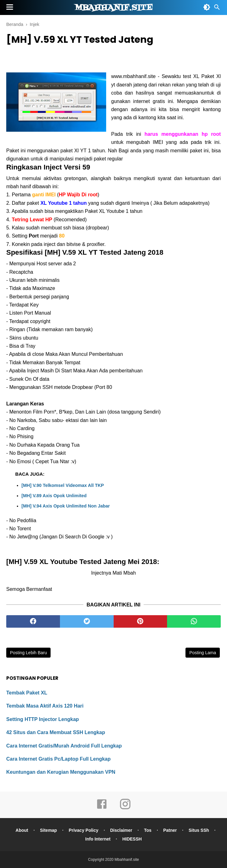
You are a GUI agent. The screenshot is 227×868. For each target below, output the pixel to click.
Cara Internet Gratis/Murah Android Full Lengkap (64, 746)
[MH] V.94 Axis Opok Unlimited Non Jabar (66, 506)
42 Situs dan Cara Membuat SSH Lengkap (56, 732)
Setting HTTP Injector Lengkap (43, 719)
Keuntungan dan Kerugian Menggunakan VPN (61, 772)
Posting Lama (203, 653)
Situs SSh (199, 830)
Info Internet (98, 839)
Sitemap (48, 830)
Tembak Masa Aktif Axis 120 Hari (45, 706)
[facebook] (33, 621)
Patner (170, 830)
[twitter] (87, 621)
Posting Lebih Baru (28, 653)
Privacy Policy (84, 830)
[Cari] (217, 9)
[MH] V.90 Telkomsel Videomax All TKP (63, 485)
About (22, 830)
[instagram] (125, 808)
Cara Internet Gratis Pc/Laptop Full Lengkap (58, 759)
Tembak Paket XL (27, 693)
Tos (148, 830)
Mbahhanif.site (114, 8)
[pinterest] (141, 621)
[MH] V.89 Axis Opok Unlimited (54, 496)
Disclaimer (121, 830)
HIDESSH (132, 839)
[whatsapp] (194, 621)
